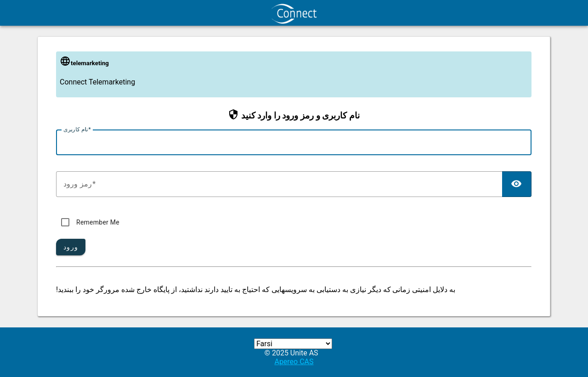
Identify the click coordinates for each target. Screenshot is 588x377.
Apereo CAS (294, 362)
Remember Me (98, 222)
